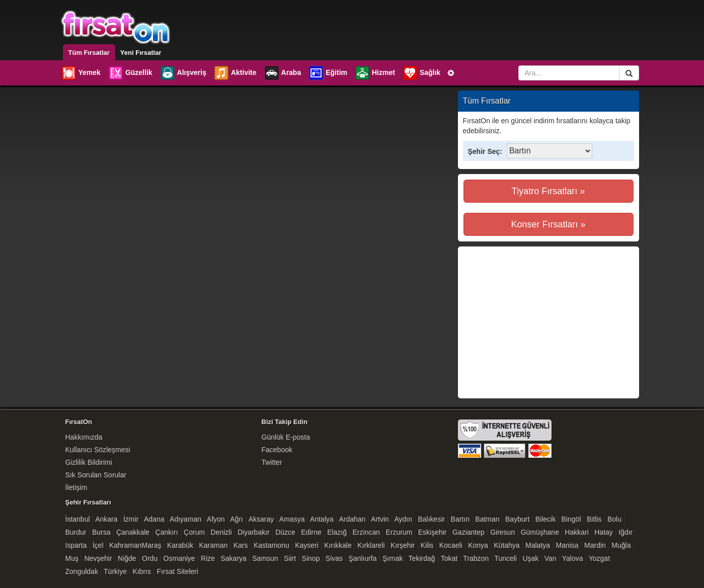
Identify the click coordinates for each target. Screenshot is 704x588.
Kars (241, 545)
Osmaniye (179, 558)
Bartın (460, 519)
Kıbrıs (142, 571)
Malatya (538, 545)
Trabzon (476, 558)
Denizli (221, 532)
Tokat (449, 558)
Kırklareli (371, 545)
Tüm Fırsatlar (89, 53)
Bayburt (517, 519)
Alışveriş (183, 73)
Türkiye (115, 571)
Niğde (127, 558)
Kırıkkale (338, 545)
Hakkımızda (84, 437)
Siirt (290, 558)
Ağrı (237, 519)
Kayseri (307, 545)
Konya (478, 545)
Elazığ (337, 532)
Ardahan (352, 519)
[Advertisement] (548, 322)
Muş (72, 558)
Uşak (530, 558)
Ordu (150, 558)
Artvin (380, 519)
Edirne (311, 532)
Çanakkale (133, 532)
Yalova (573, 558)
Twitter (272, 462)
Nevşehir (98, 558)
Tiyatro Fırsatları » (548, 191)
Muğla (621, 545)
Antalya (322, 519)
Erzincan (366, 532)
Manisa (567, 545)
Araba (283, 73)
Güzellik (130, 73)
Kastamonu (271, 545)
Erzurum (399, 532)
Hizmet (375, 73)
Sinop (311, 558)
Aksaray (261, 519)
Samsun (265, 558)
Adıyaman (185, 519)
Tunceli (505, 558)
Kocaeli (451, 545)
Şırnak (393, 558)
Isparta (76, 545)
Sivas (334, 558)
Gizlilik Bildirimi (89, 462)
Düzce (285, 532)
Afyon (216, 519)
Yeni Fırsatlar (141, 53)
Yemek (81, 73)
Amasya (292, 519)
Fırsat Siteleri (177, 571)
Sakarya (234, 558)
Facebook (277, 450)
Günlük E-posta (286, 437)
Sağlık (421, 73)
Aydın (404, 519)
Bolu (614, 519)
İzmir (131, 519)
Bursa (101, 532)
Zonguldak (82, 571)
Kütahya (506, 545)
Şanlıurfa (363, 558)
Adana (154, 519)
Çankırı (167, 532)
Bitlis (594, 519)
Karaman (213, 545)
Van (551, 558)
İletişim (76, 487)
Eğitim (328, 73)
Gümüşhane (540, 532)
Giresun (502, 532)
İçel (98, 545)
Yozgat (599, 558)
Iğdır (625, 532)
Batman (487, 519)
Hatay (604, 532)
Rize (208, 558)
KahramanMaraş (135, 545)
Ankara (106, 519)
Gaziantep (468, 532)
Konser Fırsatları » (548, 224)
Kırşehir (403, 545)
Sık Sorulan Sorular (96, 475)
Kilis (427, 545)
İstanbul (78, 519)
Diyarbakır (254, 532)
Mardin (595, 545)
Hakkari (576, 532)
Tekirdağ (422, 558)
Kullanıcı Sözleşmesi (98, 450)
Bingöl (571, 519)
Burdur (76, 532)
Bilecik (545, 519)
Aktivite (235, 73)
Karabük (180, 545)
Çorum (194, 532)
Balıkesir (431, 519)
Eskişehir (433, 532)
